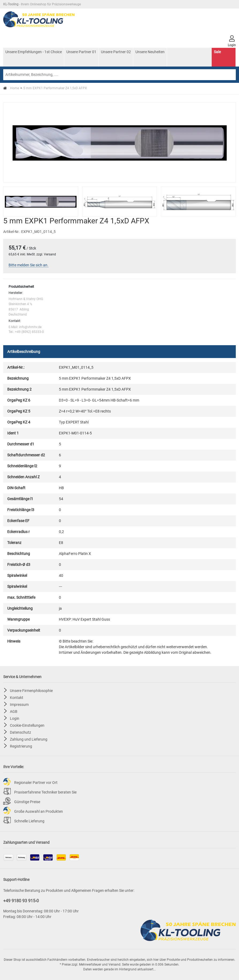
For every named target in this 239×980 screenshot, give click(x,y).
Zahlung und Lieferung (29, 739)
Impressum (19, 704)
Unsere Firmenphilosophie (31, 690)
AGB (14, 711)
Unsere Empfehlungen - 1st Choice (34, 52)
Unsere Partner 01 (81, 52)
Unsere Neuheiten (150, 52)
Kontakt (17, 697)
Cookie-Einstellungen (27, 725)
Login (15, 718)
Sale (217, 52)
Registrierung (21, 746)
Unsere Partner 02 (116, 52)
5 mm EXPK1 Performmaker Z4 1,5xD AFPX (55, 88)
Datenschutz (20, 732)
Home (11, 88)
